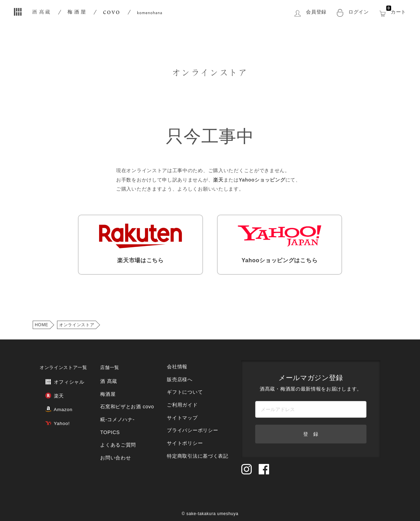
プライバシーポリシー (192, 413)
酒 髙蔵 (111, 376)
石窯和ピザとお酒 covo (128, 397)
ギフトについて (185, 382)
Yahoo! (52, 411)
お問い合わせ (117, 438)
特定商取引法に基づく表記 (197, 434)
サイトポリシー (185, 424)
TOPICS (112, 418)
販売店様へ (180, 372)
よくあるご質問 (120, 428)
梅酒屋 (110, 386)
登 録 (311, 430)
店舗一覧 (112, 363)
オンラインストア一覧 (63, 363)
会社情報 (178, 361)
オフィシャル (58, 377)
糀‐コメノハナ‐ (119, 407)
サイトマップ (183, 403)
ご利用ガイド (183, 392)
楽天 (49, 388)
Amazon (53, 400)
